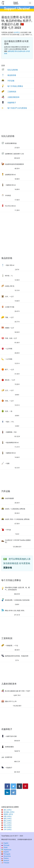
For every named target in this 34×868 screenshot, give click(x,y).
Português (6, 854)
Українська (6, 850)
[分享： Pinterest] (25, 786)
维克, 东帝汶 (8, 825)
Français (5, 863)
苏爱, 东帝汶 (8, 816)
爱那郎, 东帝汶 (8, 814)
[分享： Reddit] (13, 792)
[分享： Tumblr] (19, 786)
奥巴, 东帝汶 (8, 810)
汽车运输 (11, 81)
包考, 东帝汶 (8, 827)
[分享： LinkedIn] (7, 792)
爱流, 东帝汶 (8, 821)
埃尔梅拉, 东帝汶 (9, 812)
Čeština (5, 858)
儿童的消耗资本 (13, 97)
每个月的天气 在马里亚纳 (17, 108)
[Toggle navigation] (30, 3)
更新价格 (8, 568)
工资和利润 (12, 92)
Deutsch (5, 861)
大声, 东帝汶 (8, 829)
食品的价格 (12, 75)
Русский (5, 845)
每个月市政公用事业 (15, 86)
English (5, 843)
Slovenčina (6, 856)
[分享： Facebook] (7, 786)
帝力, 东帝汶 (8, 823)
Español (5, 852)
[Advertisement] (17, 124)
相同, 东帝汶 (8, 819)
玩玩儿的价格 (13, 70)
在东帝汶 (17, 32)
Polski (4, 847)
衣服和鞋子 (12, 103)
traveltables (16, 3)
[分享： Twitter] (13, 786)
